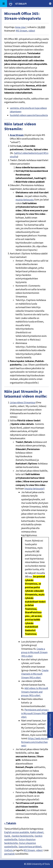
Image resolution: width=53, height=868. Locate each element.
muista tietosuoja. (25, 200)
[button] (50, 725)
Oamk (7, 836)
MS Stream (22, 31)
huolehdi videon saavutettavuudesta (29, 115)
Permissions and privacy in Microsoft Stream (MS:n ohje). (35, 713)
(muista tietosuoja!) (34, 489)
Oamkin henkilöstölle (23, 836)
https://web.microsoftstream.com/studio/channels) (35, 742)
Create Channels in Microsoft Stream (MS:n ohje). (35, 674)
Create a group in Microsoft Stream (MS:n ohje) (34, 652)
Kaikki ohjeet (37, 832)
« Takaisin (10, 823)
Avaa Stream (17, 135)
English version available (17, 832)
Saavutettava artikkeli (30, 847)
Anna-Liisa (20, 27)
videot (32, 31)
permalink (9, 854)
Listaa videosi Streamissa (23, 402)
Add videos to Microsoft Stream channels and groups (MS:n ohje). (35, 692)
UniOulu (9, 850)
